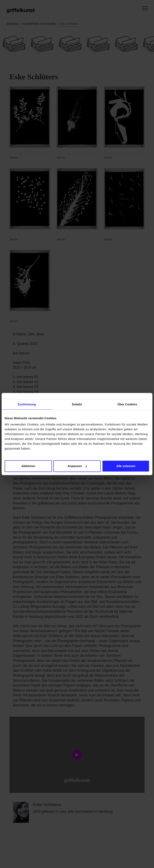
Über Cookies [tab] (127, 404)
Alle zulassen (126, 466)
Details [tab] (77, 404)
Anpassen (77, 466)
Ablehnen (28, 466)
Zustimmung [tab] (27, 404)
